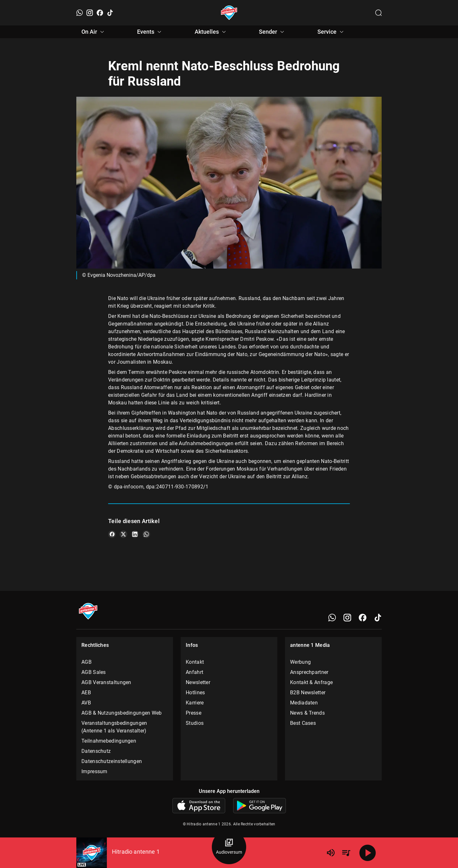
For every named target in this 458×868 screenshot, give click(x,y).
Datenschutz (96, 751)
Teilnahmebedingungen (109, 741)
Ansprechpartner (309, 672)
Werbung (300, 662)
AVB (86, 703)
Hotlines (195, 693)
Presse (194, 713)
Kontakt (195, 662)
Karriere (195, 703)
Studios (195, 723)
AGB (87, 662)
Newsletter (198, 682)
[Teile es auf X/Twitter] (123, 534)
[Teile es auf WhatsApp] (146, 534)
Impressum (94, 771)
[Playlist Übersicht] (346, 853)
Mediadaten (304, 703)
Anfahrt (194, 672)
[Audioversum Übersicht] (229, 847)
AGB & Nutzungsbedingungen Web (122, 713)
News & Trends (307, 713)
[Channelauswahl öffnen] (378, 13)
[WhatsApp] (80, 13)
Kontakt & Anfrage (311, 682)
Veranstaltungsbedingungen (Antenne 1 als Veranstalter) (114, 727)
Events (150, 32)
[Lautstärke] (331, 853)
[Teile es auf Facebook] (112, 534)
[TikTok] (110, 13)
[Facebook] (100, 13)
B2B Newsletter (308, 693)
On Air (94, 32)
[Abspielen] (368, 853)
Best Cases (303, 723)
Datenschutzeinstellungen (112, 761)
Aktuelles (211, 32)
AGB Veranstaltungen (106, 682)
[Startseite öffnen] (229, 13)
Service (331, 32)
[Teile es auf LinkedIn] (135, 534)
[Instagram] (90, 13)
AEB (86, 693)
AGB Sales (94, 672)
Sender (272, 32)
